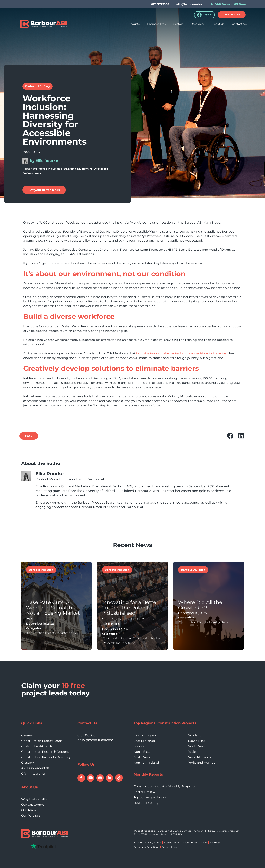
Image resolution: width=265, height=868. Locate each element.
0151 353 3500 (88, 735)
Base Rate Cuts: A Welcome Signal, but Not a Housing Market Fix (53, 610)
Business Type (157, 24)
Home (26, 169)
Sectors (178, 24)
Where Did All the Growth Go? (200, 605)
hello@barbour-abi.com (191, 4)
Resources (198, 24)
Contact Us (239, 24)
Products (134, 24)
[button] (29, 436)
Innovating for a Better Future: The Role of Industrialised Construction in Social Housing (130, 613)
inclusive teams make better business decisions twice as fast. (182, 353)
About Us (218, 24)
